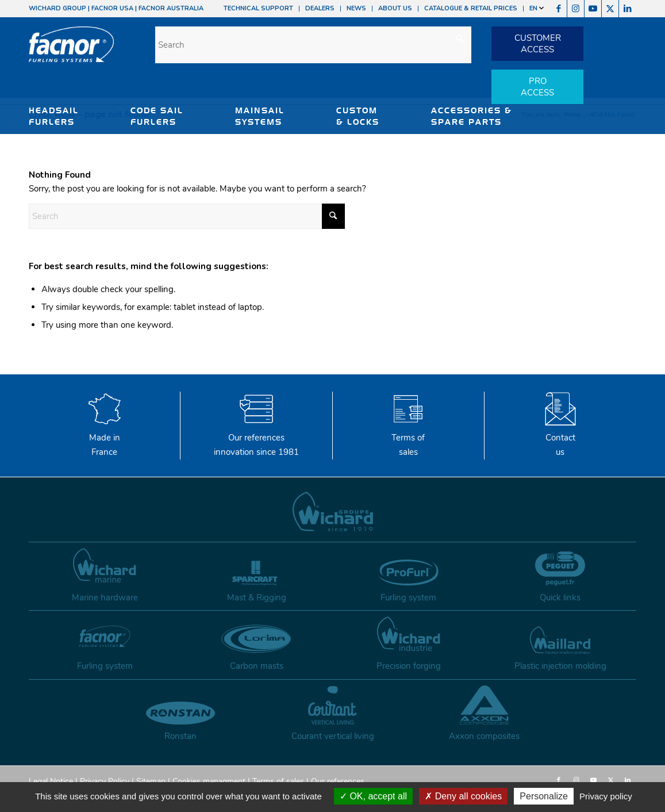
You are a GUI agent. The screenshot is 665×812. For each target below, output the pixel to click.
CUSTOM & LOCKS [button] (358, 116)
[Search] (313, 45)
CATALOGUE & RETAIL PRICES (471, 8)
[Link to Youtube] (593, 9)
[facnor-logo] (71, 52)
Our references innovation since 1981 (256, 438)
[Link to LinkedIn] (628, 9)
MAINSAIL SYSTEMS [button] (260, 116)
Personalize (544, 796)
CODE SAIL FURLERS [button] (157, 116)
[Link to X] (610, 9)
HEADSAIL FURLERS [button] (54, 116)
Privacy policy (606, 796)
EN (537, 8)
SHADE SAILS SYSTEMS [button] (62, 145)
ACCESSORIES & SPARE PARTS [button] (472, 116)
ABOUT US (395, 8)
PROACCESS (537, 87)
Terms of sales (408, 438)
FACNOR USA (112, 8)
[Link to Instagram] (576, 9)
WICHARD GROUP (57, 8)
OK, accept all (373, 796)
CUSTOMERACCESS (538, 44)
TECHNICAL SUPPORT (258, 8)
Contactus (560, 438)
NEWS (356, 8)
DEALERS (320, 8)
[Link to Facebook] (558, 9)
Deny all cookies (463, 796)
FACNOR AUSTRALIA (171, 8)
